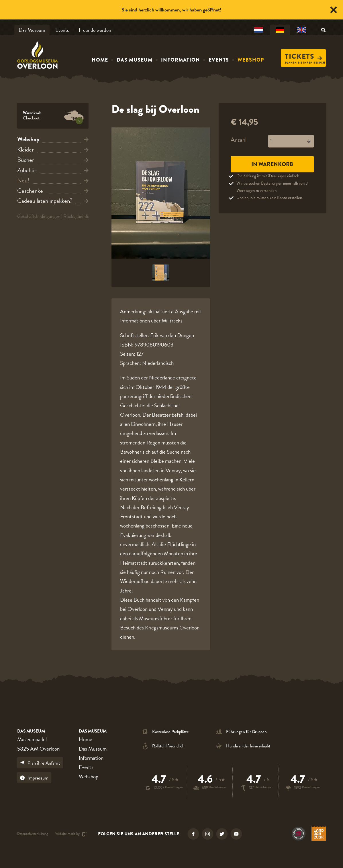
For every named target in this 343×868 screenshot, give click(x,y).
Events (62, 30)
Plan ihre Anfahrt (40, 763)
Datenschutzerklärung (33, 834)
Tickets (303, 56)
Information (181, 60)
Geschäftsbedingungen (39, 216)
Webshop (251, 60)
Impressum (34, 778)
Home (100, 60)
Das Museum (32, 30)
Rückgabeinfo (76, 216)
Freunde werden (95, 30)
